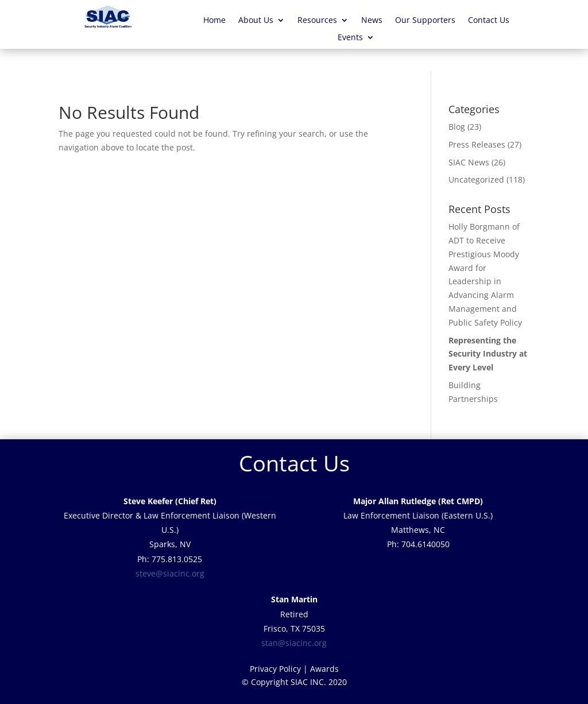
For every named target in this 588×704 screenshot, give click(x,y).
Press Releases (477, 144)
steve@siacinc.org (170, 573)
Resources (317, 21)
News (372, 21)
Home (214, 21)
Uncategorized (476, 179)
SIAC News (469, 162)
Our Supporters (425, 21)
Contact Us (489, 21)
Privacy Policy (275, 669)
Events (350, 38)
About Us (256, 21)
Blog (457, 127)
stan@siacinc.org (294, 643)
